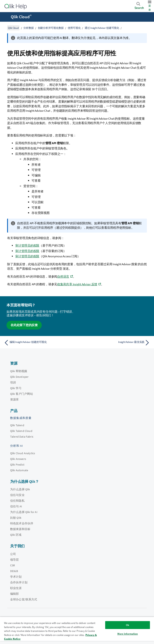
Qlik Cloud (21, 17)
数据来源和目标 (20, 529)
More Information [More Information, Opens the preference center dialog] (128, 634)
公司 (13, 554)
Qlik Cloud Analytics (23, 453)
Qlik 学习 (16, 388)
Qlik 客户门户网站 (22, 394)
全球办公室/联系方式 (24, 599)
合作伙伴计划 (19, 582)
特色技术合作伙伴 (22, 523)
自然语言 (63, 276)
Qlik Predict (17, 465)
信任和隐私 (17, 501)
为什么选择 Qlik (20, 489)
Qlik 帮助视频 (19, 371)
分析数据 (29, 28)
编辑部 (14, 594)
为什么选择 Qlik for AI (24, 512)
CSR (13, 565)
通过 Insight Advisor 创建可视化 (102, 28)
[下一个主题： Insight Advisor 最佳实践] (115, 343)
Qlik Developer (19, 377)
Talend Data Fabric (22, 437)
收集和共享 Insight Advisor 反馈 (77, 284)
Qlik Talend (17, 425)
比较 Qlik (16, 518)
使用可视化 (74, 28)
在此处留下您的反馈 (24, 325)
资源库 (14, 399)
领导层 (14, 560)
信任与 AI (16, 506)
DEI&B (14, 571)
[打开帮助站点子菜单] (6, 17)
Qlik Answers (18, 459)
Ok (128, 625)
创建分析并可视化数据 (51, 28)
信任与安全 (17, 495)
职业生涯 (16, 588)
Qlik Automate (19, 470)
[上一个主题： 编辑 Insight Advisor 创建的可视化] (39, 343)
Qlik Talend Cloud (21, 431)
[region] (77, 630)
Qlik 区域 (16, 535)
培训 (13, 382)
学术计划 (16, 577)
